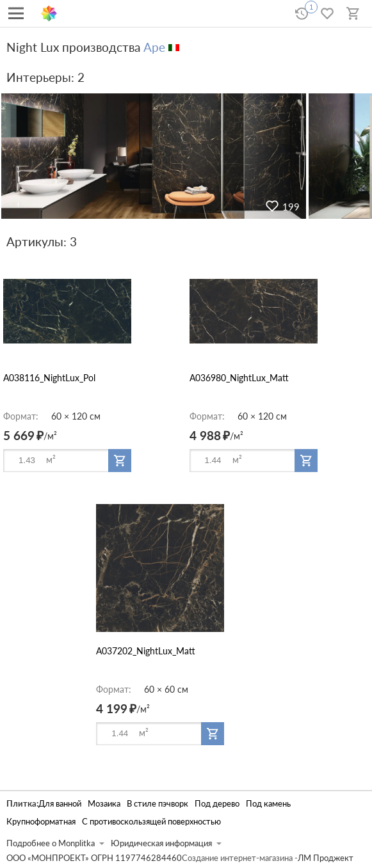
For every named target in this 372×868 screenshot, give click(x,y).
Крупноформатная (41, 822)
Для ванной (60, 804)
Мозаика (104, 804)
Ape (154, 47)
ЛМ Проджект (326, 858)
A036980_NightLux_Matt (239, 378)
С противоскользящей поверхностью (151, 822)
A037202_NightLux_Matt (146, 651)
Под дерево (217, 804)
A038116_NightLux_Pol (49, 378)
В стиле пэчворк (158, 804)
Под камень (268, 804)
